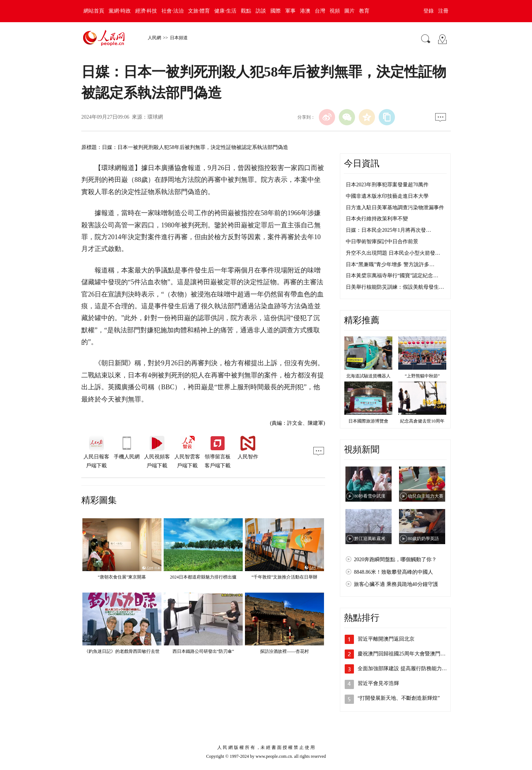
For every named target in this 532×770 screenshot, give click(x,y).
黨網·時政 (120, 11)
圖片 (349, 11)
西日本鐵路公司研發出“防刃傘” (203, 651)
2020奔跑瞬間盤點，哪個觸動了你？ (395, 559)
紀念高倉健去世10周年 (422, 421)
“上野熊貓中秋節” (422, 376)
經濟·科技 (146, 11)
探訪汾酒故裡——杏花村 (284, 651)
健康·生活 (225, 11)
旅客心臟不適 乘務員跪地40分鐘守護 (396, 584)
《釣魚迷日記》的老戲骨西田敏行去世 (122, 651)
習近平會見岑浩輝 (378, 683)
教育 (364, 11)
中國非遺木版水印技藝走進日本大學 (387, 196)
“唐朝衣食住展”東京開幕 (122, 577)
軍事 (290, 11)
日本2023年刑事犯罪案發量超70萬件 (387, 185)
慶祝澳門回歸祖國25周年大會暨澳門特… (404, 654)
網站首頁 (94, 11)
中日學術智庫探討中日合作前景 (382, 242)
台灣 (320, 11)
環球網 (155, 117)
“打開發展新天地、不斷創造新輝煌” (399, 698)
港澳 (305, 11)
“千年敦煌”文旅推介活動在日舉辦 (285, 577)
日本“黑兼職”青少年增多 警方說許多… (390, 264)
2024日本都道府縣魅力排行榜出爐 (203, 577)
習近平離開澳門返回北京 (386, 639)
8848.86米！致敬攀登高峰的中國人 (393, 572)
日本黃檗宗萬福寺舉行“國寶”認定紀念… (392, 276)
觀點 (246, 11)
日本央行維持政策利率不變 (377, 219)
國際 (276, 11)
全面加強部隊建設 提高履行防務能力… (402, 669)
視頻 (335, 11)
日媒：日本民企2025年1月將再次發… (388, 230)
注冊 (443, 11)
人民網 (154, 38)
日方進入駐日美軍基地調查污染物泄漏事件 (395, 208)
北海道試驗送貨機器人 (368, 376)
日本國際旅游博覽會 (368, 421)
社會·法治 (173, 11)
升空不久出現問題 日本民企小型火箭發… (393, 253)
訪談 (261, 11)
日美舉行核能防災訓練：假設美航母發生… (395, 287)
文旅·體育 (199, 11)
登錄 (429, 11)
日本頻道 (179, 38)
